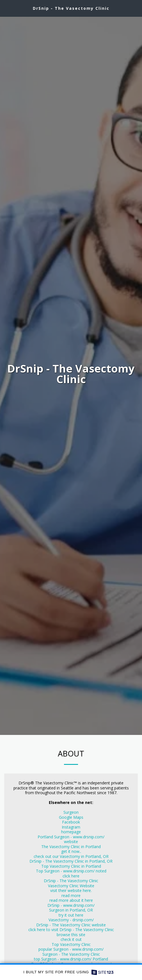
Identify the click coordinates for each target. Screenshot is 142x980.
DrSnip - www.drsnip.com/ (71, 905)
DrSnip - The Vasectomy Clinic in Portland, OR (71, 861)
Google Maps (71, 817)
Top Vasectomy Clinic (71, 944)
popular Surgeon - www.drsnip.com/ (71, 949)
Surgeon (71, 812)
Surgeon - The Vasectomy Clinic (71, 954)
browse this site (71, 935)
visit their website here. (71, 890)
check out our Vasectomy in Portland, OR (71, 856)
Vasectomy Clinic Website (71, 886)
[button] (6, 8)
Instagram (71, 827)
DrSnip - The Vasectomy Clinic (71, 881)
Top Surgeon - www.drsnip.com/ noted (71, 871)
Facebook (71, 822)
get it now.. (71, 851)
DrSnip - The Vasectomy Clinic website (71, 925)
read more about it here (71, 900)
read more (71, 895)
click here (71, 876)
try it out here (71, 915)
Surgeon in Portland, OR (71, 910)
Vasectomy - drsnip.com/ (71, 920)
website (71, 842)
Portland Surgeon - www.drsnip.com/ (71, 837)
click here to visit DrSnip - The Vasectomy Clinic (71, 930)
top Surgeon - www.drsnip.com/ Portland (71, 959)
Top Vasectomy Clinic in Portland (71, 866)
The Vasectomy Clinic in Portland (71, 847)
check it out (71, 939)
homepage (71, 832)
